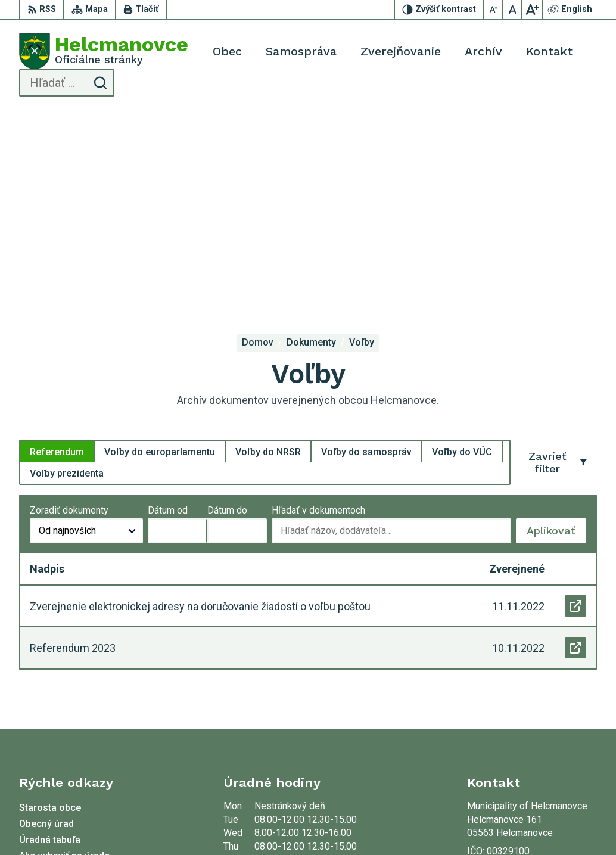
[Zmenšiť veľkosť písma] (494, 10)
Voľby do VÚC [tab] (462, 256)
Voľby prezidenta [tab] (67, 278)
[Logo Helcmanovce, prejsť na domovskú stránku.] (104, 51)
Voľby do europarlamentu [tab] (160, 256)
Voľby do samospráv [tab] (366, 256)
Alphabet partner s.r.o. (201, 824)
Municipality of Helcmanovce (385, 824)
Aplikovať (556, 339)
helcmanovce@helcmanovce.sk (532, 719)
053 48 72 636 (497, 706)
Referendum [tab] (57, 256)
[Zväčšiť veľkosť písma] (532, 10)
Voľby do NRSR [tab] (268, 256)
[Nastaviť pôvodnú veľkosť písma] (513, 10)
